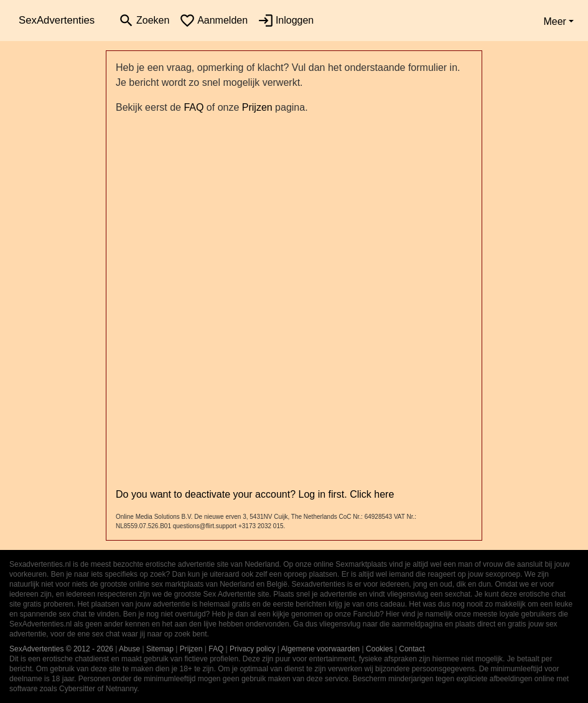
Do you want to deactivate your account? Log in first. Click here (255, 494)
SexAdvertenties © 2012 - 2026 (61, 649)
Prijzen (257, 107)
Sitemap (160, 649)
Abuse (129, 649)
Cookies (379, 649)
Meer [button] (554, 21)
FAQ (194, 107)
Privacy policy (252, 649)
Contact (412, 649)
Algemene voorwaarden (321, 649)
